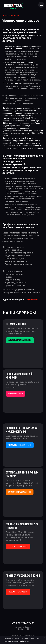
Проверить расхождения (18, 592)
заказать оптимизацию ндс (20, 340)
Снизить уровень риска (18, 546)
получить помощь (16, 394)
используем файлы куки (19, 641)
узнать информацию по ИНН (20, 445)
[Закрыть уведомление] (44, 638)
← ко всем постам (11, 16)
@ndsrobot (33, 300)
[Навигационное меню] (41, 5)
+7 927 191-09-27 (23, 623)
